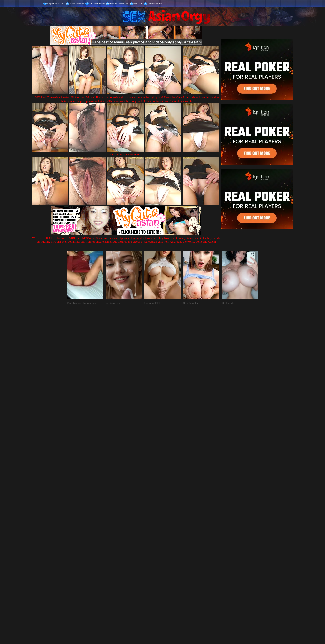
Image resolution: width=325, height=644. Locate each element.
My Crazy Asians (97, 4)
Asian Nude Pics (155, 4)
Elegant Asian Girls (56, 4)
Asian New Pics (77, 4)
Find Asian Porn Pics (119, 4)
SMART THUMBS (171, 543)
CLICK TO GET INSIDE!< (126, 155)
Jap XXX (138, 4)
